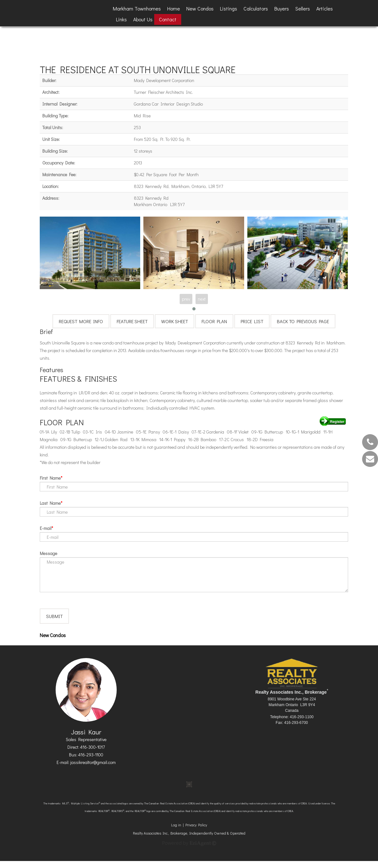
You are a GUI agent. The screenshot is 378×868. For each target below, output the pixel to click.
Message (48, 553)
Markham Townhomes (137, 8)
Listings (229, 8)
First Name (50, 478)
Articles (325, 8)
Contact (168, 19)
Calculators (256, 8)
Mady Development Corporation (164, 80)
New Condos (200, 8)
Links (121, 19)
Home (174, 8)
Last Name (50, 503)
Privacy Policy (196, 832)
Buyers (282, 8)
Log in (176, 832)
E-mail (46, 528)
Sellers (303, 8)
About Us (143, 19)
